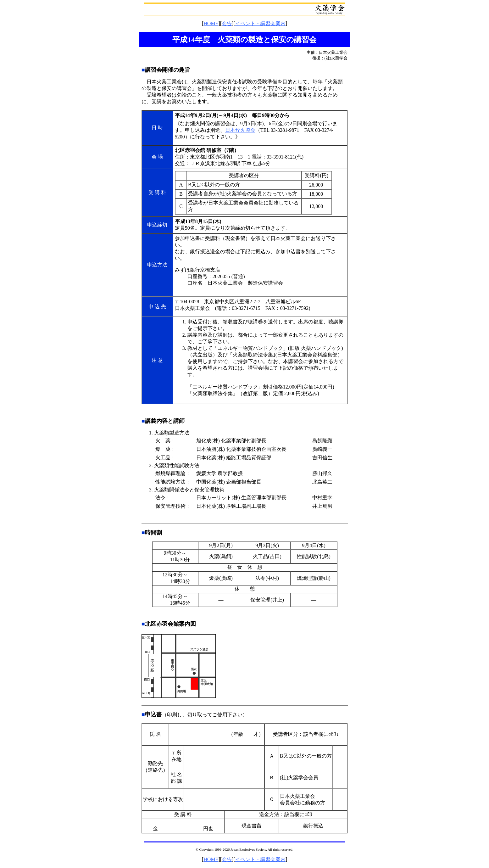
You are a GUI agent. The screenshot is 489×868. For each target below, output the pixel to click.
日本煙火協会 (240, 130)
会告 (227, 23)
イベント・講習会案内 (260, 23)
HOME (211, 23)
